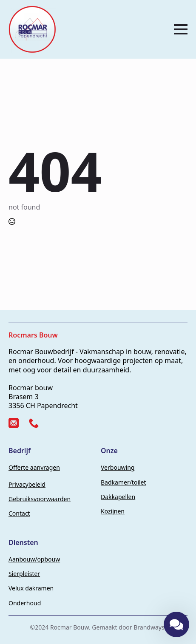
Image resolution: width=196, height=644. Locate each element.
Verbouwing (118, 467)
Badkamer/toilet (124, 482)
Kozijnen (113, 511)
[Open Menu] (181, 29)
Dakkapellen (118, 497)
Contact (19, 513)
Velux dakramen (31, 588)
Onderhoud (25, 603)
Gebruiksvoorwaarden (40, 499)
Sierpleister (24, 574)
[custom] (14, 423)
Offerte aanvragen (34, 467)
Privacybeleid (27, 484)
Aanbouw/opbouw (34, 559)
